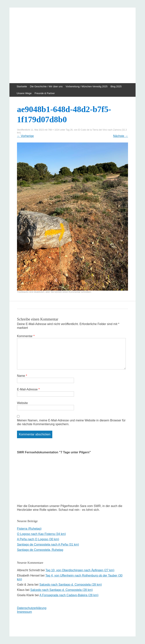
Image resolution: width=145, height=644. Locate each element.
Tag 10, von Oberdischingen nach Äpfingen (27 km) (80, 570)
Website (22, 403)
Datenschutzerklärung (32, 608)
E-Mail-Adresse (28, 389)
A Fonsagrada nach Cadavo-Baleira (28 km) (69, 595)
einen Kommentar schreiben (77, 292)
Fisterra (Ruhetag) (29, 529)
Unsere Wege (24, 93)
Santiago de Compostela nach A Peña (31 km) (48, 545)
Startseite (22, 86)
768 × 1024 (54, 130)
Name (22, 376)
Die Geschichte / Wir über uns (46, 86)
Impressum (24, 612)
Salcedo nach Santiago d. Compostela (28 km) (71, 585)
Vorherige (25, 136)
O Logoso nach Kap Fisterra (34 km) (41, 534)
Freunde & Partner (45, 93)
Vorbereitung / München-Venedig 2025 (87, 86)
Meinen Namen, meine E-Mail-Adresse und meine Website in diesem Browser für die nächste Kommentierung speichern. (71, 422)
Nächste (121, 136)
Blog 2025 (116, 86)
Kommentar (26, 336)
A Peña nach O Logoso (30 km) (38, 539)
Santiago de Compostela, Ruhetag (40, 550)
